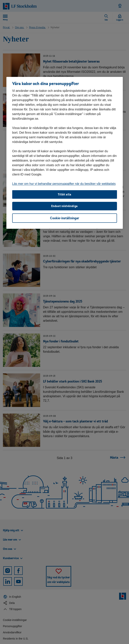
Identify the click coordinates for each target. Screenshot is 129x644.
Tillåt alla (65, 194)
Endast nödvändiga (65, 206)
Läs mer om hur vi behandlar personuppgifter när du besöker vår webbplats (64, 184)
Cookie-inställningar (65, 218)
